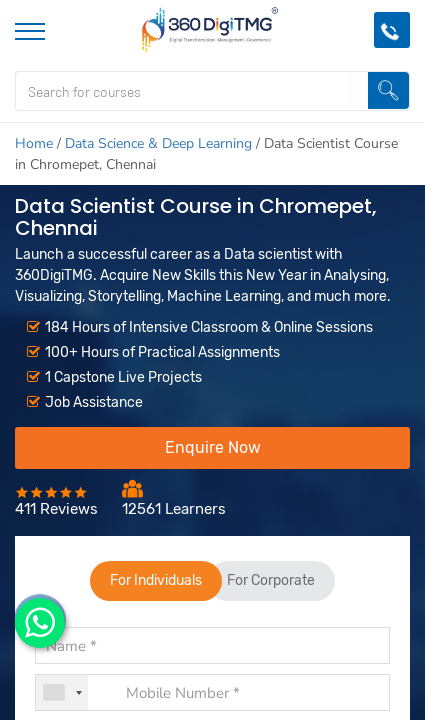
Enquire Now (213, 447)
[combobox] (62, 692)
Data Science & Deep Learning (158, 143)
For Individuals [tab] (156, 580)
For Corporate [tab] (272, 580)
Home (34, 143)
